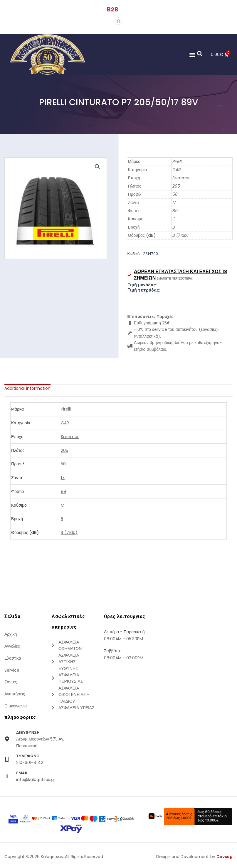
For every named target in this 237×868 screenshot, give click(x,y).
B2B (112, 9)
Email (22, 775)
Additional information (27, 388)
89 (175, 211)
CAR (177, 170)
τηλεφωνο (28, 758)
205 (176, 186)
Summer (181, 178)
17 (174, 202)
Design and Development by (194, 859)
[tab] (27, 388)
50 (175, 194)
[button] (192, 54)
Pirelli (177, 161)
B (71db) (180, 235)
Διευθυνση (28, 735)
